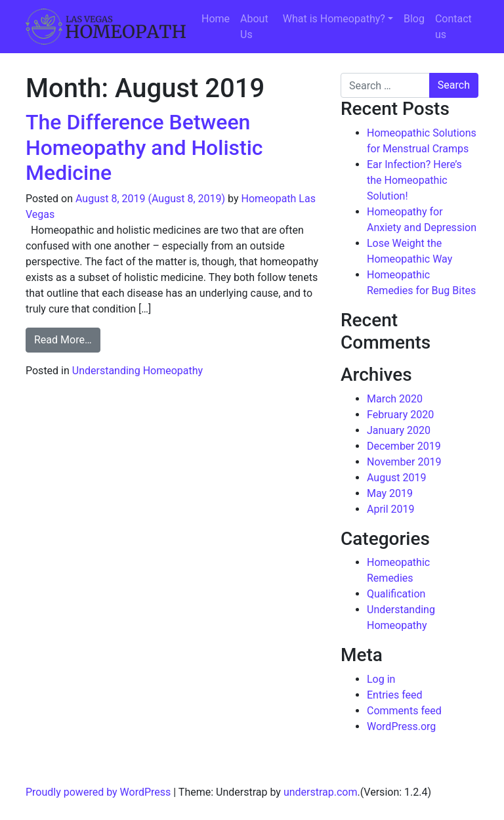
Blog (414, 19)
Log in (381, 679)
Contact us (453, 27)
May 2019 (390, 493)
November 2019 (404, 462)
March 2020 (395, 399)
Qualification (396, 594)
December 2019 (404, 446)
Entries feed (395, 695)
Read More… (67, 339)
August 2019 (396, 478)
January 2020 (399, 430)
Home (216, 19)
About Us (254, 27)
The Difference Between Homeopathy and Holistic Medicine (144, 147)
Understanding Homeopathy (137, 371)
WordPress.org (401, 726)
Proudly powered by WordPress (98, 792)
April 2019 (391, 509)
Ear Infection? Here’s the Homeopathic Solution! (414, 180)
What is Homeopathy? (334, 19)
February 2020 (400, 415)
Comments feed (404, 711)
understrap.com (321, 792)
